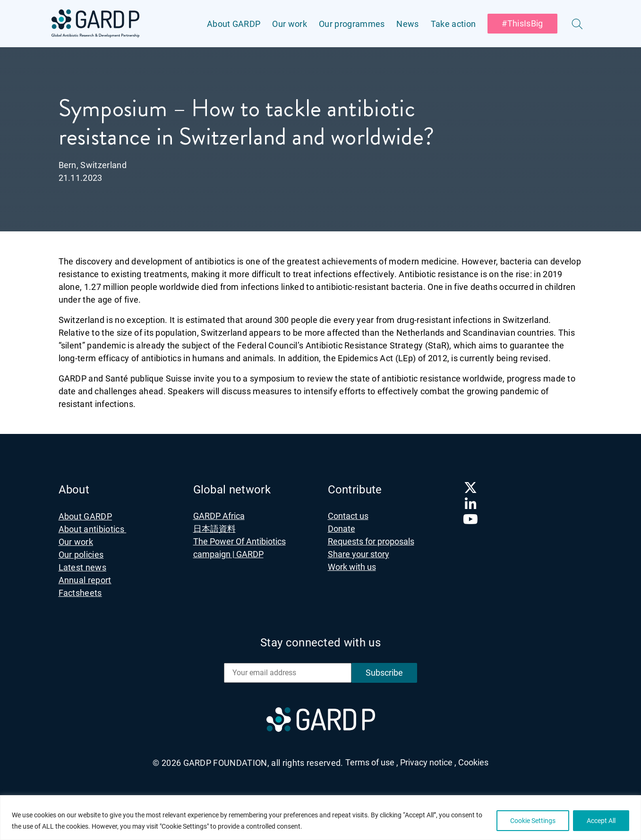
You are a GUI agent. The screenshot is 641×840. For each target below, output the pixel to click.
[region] (320, 818)
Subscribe (384, 673)
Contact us (348, 516)
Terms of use (372, 762)
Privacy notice (428, 762)
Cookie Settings (533, 821)
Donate (342, 529)
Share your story (359, 554)
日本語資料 (214, 529)
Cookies (473, 762)
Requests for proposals (371, 541)
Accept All (601, 821)
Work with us (352, 567)
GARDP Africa (219, 516)
